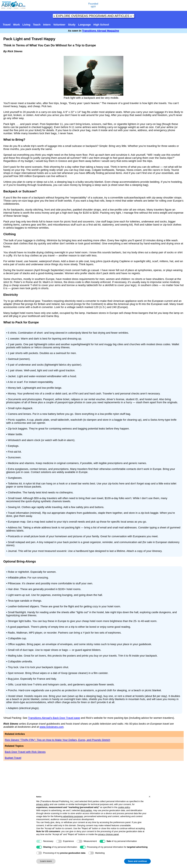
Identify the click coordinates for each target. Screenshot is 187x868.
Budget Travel (13, 758)
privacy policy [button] (43, 804)
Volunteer (59, 25)
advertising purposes (73, 816)
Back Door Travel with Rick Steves (25, 752)
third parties (86, 810)
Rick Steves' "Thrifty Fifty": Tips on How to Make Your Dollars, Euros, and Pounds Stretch (57, 740)
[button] (150, 797)
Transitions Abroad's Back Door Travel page (54, 718)
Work (16, 25)
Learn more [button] (46, 861)
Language (84, 25)
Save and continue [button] (137, 861)
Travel (7, 25)
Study (72, 25)
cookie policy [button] (124, 807)
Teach (37, 25)
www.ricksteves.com (52, 727)
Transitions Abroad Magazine (101, 31)
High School (101, 25)
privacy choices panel (108, 834)
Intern (47, 25)
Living (26, 25)
